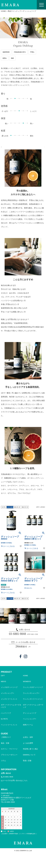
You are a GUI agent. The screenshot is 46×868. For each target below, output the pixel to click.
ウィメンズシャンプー (31, 696)
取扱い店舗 (27, 764)
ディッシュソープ (30, 716)
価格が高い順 (17, 510)
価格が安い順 (25, 510)
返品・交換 (5, 746)
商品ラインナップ (14, 11)
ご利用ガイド (6, 741)
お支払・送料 (28, 741)
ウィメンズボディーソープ (33, 691)
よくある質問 (28, 746)
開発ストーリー (34, 148)
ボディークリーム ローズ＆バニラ (11, 709)
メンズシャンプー (8, 696)
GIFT (3, 679)
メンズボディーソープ (9, 691)
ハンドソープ (6, 716)
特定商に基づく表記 (30, 752)
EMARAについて (29, 758)
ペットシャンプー (30, 722)
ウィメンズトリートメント (33, 702)
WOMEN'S (27, 685)
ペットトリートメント (9, 728)
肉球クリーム (28, 728)
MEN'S (4, 685)
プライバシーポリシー (9, 758)
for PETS (4, 722)
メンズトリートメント (9, 702)
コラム (3, 764)
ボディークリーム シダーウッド (33, 709)
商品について (11, 148)
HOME (3, 11)
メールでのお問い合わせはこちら (15, 784)
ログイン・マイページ (9, 752)
